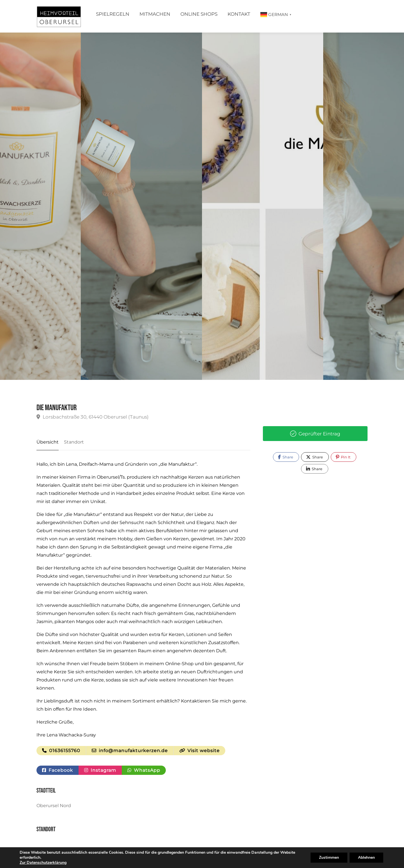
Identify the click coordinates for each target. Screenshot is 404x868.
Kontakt (239, 14)
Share (286, 457)
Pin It (343, 457)
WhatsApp (144, 770)
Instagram (100, 770)
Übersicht (48, 442)
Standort (74, 442)
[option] (263, 206)
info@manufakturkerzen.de (130, 751)
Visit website (199, 751)
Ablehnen (366, 857)
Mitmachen (155, 14)
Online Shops (199, 14)
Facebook (58, 770)
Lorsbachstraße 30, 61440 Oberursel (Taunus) (93, 417)
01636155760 (61, 751)
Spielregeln (113, 14)
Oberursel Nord (54, 806)
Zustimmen (329, 857)
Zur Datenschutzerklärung (43, 863)
